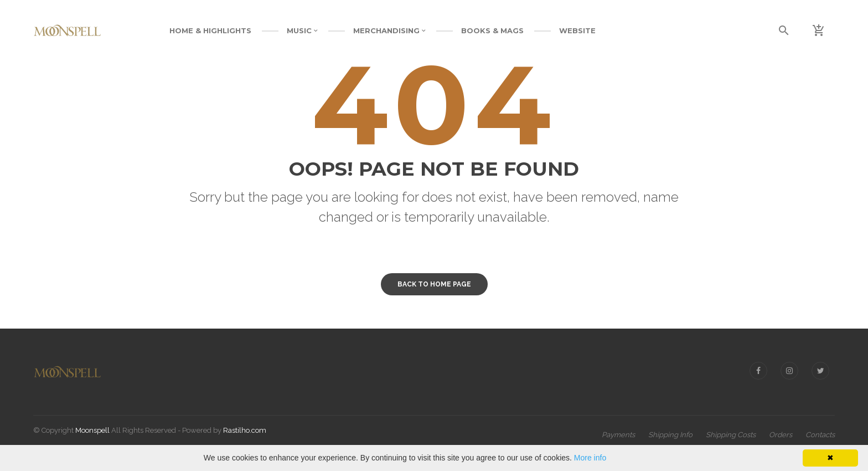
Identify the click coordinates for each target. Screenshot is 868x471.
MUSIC (302, 30)
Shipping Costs (731, 435)
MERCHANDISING (389, 30)
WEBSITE (577, 30)
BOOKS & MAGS (492, 30)
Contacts (820, 435)
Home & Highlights (210, 30)
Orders (781, 435)
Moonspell (92, 430)
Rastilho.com (245, 430)
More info (590, 458)
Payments (618, 435)
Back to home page (434, 284)
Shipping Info (670, 435)
